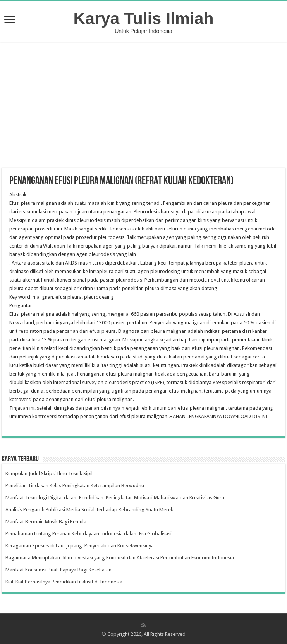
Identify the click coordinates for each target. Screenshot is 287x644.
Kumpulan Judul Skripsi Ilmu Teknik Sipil (49, 473)
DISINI (260, 416)
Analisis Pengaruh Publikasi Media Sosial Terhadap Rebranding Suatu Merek (89, 510)
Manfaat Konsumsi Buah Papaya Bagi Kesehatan (58, 570)
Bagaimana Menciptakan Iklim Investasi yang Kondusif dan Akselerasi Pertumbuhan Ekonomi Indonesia (120, 558)
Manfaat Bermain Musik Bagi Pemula (46, 522)
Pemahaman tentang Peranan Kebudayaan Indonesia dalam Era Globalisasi (89, 534)
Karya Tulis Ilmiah (144, 18)
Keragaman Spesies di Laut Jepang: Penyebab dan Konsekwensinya (80, 546)
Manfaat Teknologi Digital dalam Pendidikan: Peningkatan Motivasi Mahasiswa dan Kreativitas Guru (115, 498)
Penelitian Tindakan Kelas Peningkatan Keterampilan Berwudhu (75, 486)
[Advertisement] (144, 106)
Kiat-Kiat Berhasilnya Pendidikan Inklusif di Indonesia (64, 582)
